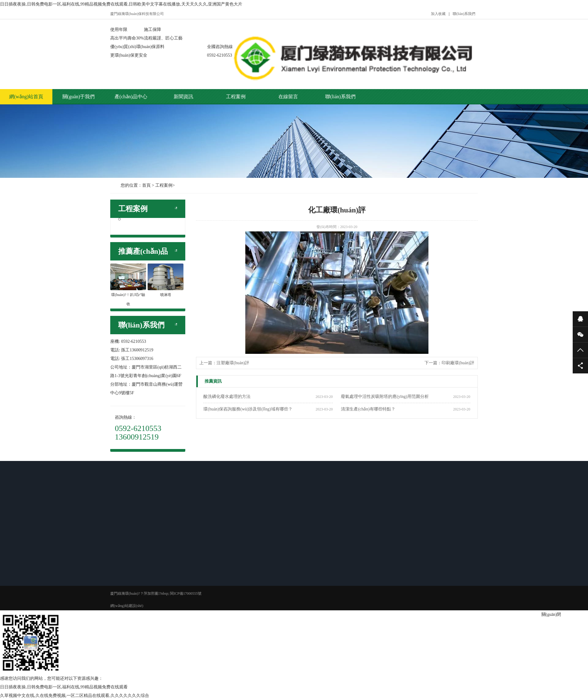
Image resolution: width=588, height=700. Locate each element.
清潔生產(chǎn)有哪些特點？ (368, 409)
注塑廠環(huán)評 (233, 363)
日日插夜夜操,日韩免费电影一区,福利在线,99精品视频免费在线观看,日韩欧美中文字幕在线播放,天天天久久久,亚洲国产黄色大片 (121, 4)
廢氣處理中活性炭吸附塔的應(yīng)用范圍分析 (385, 397)
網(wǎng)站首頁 (26, 97)
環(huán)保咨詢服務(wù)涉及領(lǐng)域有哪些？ (248, 409)
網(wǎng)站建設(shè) (127, 606)
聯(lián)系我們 (464, 14)
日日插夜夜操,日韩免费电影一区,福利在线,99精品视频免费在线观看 (64, 687)
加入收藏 (438, 14)
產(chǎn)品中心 (131, 97)
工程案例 (236, 97)
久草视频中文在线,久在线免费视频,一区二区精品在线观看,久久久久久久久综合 (75, 696)
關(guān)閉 (551, 614)
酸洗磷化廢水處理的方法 (227, 397)
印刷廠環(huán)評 (458, 363)
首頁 (146, 185)
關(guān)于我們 (79, 97)
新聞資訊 (183, 97)
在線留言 (288, 97)
